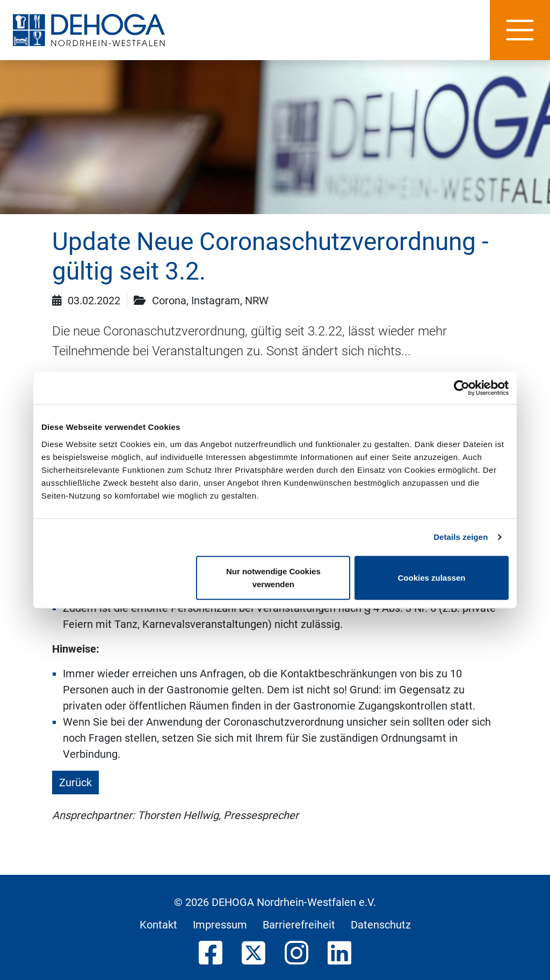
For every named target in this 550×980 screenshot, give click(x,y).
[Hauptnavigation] (520, 30)
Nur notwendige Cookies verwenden (273, 577)
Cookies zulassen (432, 577)
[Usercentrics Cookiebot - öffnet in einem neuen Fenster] (462, 388)
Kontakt (158, 925)
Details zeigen (461, 537)
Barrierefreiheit (299, 925)
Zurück (75, 782)
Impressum (220, 925)
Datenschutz (381, 925)
